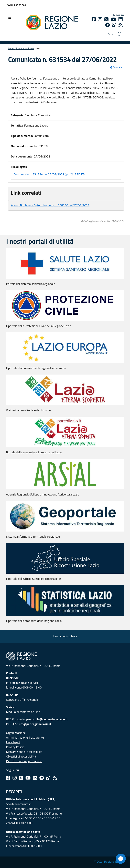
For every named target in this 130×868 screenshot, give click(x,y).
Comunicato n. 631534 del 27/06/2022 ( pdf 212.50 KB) (50, 174)
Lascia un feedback (65, 636)
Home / (12, 48)
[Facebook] (94, 19)
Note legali (13, 742)
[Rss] (55, 778)
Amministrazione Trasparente (25, 737)
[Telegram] (42, 778)
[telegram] (107, 25)
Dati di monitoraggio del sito (24, 761)
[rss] (121, 25)
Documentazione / (25, 48)
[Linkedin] (121, 19)
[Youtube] (113, 19)
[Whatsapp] (114, 25)
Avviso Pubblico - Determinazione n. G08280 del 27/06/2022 (50, 205)
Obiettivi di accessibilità (21, 756)
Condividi (116, 67)
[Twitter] (106, 19)
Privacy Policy (15, 747)
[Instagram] (100, 19)
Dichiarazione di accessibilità (24, 752)
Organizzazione (16, 733)
